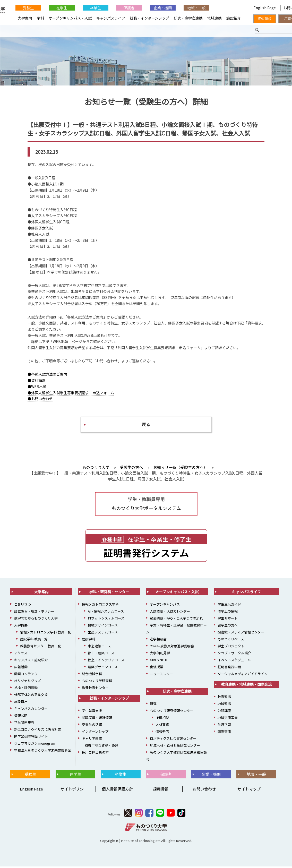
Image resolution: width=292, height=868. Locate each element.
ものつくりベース (231, 641)
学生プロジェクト (231, 648)
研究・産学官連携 (188, 18)
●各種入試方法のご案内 (47, 375)
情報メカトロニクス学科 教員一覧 (46, 634)
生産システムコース (103, 634)
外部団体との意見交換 (31, 696)
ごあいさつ (23, 606)
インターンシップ (95, 733)
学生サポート (228, 620)
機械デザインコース (103, 627)
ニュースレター (161, 676)
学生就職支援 (92, 712)
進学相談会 (158, 641)
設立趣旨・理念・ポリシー (34, 613)
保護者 (129, 8)
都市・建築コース (101, 655)
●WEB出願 (37, 387)
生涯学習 (224, 726)
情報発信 (162, 733)
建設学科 (89, 641)
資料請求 (264, 19)
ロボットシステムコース (106, 620)
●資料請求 (37, 381)
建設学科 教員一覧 (34, 641)
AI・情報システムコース (106, 613)
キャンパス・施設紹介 (31, 662)
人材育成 (162, 726)
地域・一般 (196, 8)
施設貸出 (21, 703)
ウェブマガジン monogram (35, 745)
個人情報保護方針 (117, 791)
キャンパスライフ (111, 18)
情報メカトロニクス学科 (100, 606)
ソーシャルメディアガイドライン (243, 676)
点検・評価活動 (26, 689)
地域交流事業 (228, 719)
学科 (40, 18)
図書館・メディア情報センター (241, 634)
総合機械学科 (92, 676)
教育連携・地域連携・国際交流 (246, 686)
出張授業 (157, 669)
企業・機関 (163, 8)
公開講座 (224, 712)
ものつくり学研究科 (97, 682)
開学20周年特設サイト (31, 738)
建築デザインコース (103, 669)
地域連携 (214, 18)
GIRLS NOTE (159, 662)
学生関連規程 (24, 724)
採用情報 (161, 791)
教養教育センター (95, 689)
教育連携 (224, 698)
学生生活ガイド (229, 606)
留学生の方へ (228, 627)
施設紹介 (234, 18)
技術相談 (162, 719)
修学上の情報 (228, 613)
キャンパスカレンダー (31, 710)
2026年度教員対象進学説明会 (172, 648)
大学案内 (25, 18)
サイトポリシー (74, 791)
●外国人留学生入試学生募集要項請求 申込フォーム (71, 393)
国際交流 (224, 733)
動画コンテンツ (26, 676)
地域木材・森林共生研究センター (175, 747)
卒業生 (96, 8)
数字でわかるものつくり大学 (36, 620)
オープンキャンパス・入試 (70, 18)
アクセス (21, 655)
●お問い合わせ (40, 399)
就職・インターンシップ (149, 18)
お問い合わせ (204, 791)
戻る (146, 426)
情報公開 (21, 717)
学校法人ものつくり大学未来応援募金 (43, 752)
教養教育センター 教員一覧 (41, 648)
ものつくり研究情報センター (172, 712)
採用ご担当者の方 (95, 754)
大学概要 (21, 627)
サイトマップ (249, 791)
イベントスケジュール (234, 662)
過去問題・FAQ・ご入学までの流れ (176, 620)
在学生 (62, 8)
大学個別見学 (160, 655)
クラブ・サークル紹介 (234, 655)
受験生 (28, 8)
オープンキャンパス (165, 606)
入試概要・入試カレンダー (170, 613)
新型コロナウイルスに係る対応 (38, 731)
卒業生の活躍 (92, 726)
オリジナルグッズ (28, 682)
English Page (265, 8)
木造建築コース (99, 648)
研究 (153, 705)
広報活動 (21, 669)
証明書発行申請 (229, 669)
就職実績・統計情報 (97, 719)
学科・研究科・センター (109, 594)
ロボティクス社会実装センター (173, 740)
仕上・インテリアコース (106, 662)
